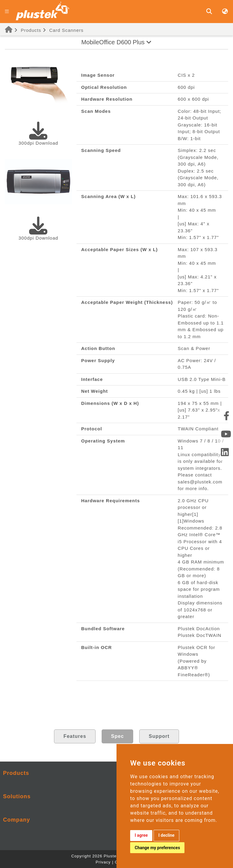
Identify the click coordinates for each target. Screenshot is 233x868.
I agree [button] (141, 835)
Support (159, 736)
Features (75, 736)
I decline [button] (166, 835)
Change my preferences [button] (157, 848)
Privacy (103, 862)
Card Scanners (66, 30)
